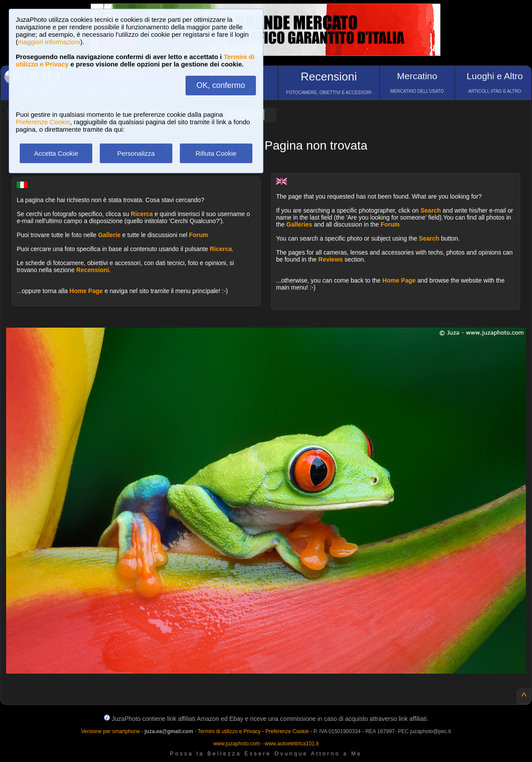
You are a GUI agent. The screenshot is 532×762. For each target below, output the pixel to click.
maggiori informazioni (49, 42)
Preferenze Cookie (43, 122)
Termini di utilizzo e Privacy (229, 731)
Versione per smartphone (110, 731)
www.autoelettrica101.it (292, 744)
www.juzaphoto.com (237, 744)
